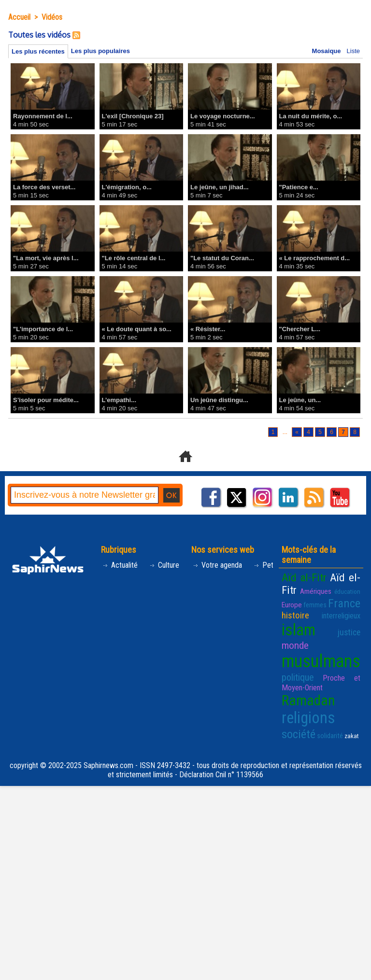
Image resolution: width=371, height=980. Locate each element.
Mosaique (327, 51)
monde (295, 645)
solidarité (330, 736)
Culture (164, 565)
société (299, 734)
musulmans (321, 661)
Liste (353, 51)
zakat (352, 736)
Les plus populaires (100, 51)
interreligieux (341, 616)
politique (298, 677)
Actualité (120, 565)
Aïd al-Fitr (304, 577)
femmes (315, 605)
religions (308, 718)
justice (349, 632)
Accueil (19, 17)
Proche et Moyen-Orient (321, 683)
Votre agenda (217, 565)
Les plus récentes (38, 51)
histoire (295, 616)
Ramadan (308, 700)
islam (299, 630)
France (344, 603)
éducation (347, 592)
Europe (292, 605)
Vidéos (52, 17)
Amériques (316, 591)
